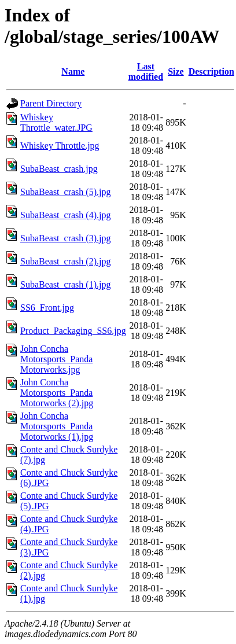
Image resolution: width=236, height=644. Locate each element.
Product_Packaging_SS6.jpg (73, 331)
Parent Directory (51, 103)
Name (73, 71)
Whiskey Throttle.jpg (60, 146)
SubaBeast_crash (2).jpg (65, 261)
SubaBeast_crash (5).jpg (65, 192)
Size (176, 71)
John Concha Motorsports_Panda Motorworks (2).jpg (57, 393)
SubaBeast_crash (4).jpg (65, 215)
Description (211, 71)
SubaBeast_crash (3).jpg (65, 238)
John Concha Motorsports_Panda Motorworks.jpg (56, 359)
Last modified (146, 71)
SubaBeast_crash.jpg (59, 169)
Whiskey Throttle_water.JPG (56, 122)
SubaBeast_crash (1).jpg (65, 284)
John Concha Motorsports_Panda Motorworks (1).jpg (57, 426)
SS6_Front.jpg (47, 308)
